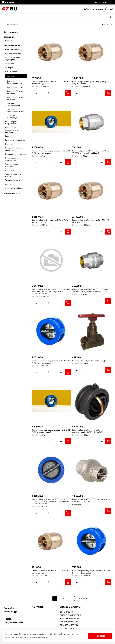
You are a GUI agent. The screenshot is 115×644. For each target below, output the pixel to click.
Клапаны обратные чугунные (15, 98)
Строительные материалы (12, 165)
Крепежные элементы (15, 140)
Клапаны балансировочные (15, 82)
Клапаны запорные (15, 87)
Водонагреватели (13, 53)
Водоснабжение (13, 46)
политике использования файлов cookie (26, 637)
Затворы (9, 67)
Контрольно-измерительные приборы (12, 130)
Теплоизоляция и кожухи (13, 175)
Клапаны (9, 41)
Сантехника (11, 32)
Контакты (38, 607)
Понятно (100, 636)
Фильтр (107, 24)
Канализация (12, 193)
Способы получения (11, 610)
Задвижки (10, 63)
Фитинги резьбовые (14, 188)
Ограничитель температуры (13, 117)
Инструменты (11, 71)
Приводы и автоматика (16, 154)
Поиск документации (13, 620)
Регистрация (98, 9)
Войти (87, 9)
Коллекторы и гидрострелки (11, 123)
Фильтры (9, 184)
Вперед (83, 598)
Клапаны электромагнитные (15, 111)
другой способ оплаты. (69, 626)
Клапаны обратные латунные (15, 92)
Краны (8, 136)
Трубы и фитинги (13, 180)
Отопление (11, 37)
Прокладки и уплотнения (11, 159)
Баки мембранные (13, 50)
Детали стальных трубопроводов (13, 59)
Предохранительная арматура (14, 149)
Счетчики (9, 170)
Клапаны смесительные (13, 105)
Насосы (9, 144)
